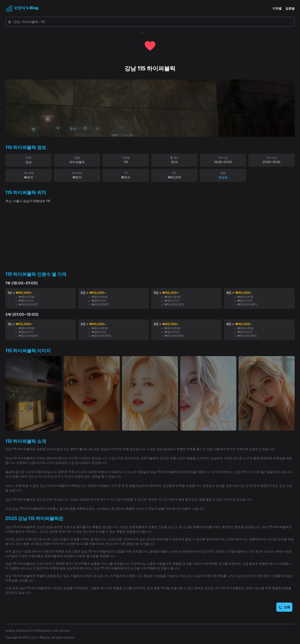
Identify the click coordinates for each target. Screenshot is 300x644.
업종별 (290, 8)
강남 (17, 22)
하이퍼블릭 (30, 22)
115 (43, 22)
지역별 (277, 8)
